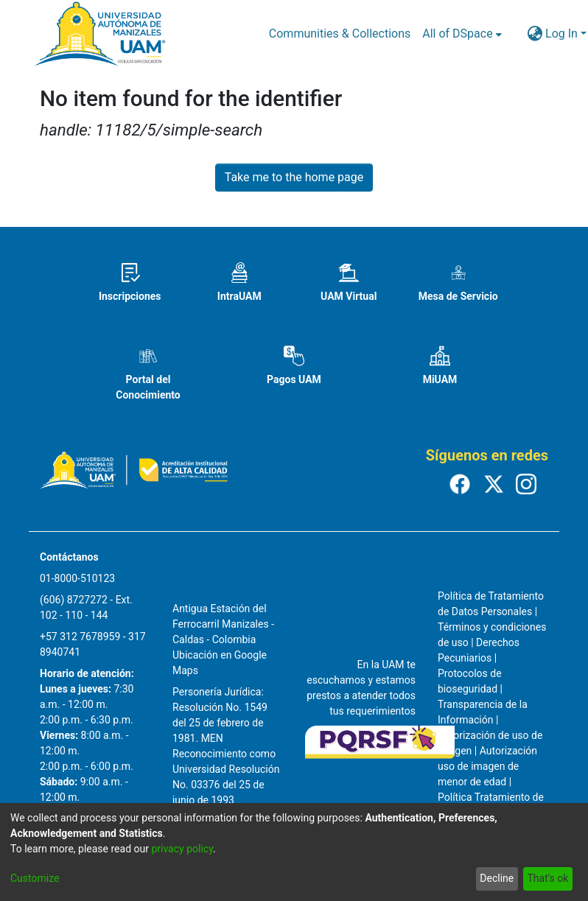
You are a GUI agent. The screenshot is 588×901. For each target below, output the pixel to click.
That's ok (547, 878)
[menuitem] (462, 34)
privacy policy (182, 849)
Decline (497, 878)
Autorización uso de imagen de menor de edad (487, 766)
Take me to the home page (294, 177)
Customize (35, 878)
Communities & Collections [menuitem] (340, 34)
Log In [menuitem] (561, 34)
